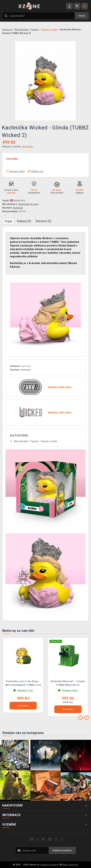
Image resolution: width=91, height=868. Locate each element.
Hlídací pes (36, 171)
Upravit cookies (50, 865)
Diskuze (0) (24, 221)
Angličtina (18, 200)
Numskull (18, 208)
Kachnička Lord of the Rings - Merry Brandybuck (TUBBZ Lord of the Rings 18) (23, 684)
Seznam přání (15, 171)
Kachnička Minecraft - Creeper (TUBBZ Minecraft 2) (68, 683)
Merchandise (21, 441)
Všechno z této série (59, 387)
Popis (8, 221)
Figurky (34, 441)
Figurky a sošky (49, 441)
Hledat (82, 16)
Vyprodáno (12, 159)
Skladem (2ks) (70, 690)
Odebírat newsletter (62, 850)
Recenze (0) (43, 221)
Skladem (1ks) (25, 690)
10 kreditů (27, 147)
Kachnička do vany (28, 204)
